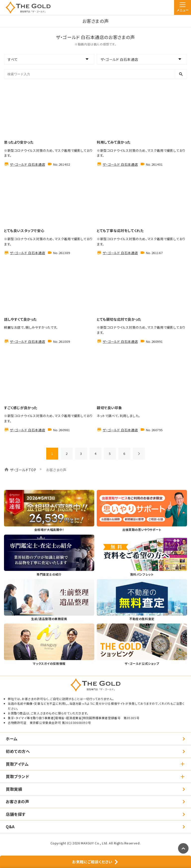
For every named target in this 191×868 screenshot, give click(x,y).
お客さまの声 (18, 801)
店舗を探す (16, 814)
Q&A (10, 827)
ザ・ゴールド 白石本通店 (27, 164)
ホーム (12, 739)
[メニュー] (183, 7)
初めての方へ (18, 751)
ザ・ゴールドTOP (23, 470)
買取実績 (14, 789)
